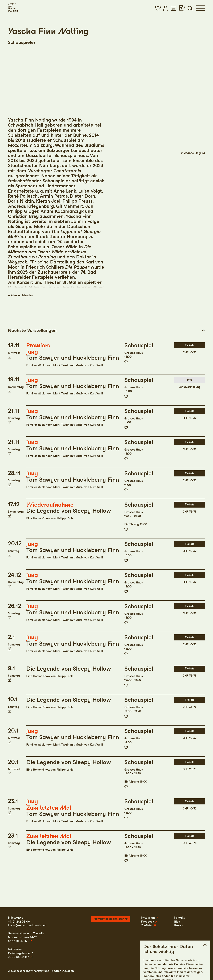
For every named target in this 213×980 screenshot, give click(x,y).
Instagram (148, 918)
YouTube (147, 925)
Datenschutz (174, 971)
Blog (177, 922)
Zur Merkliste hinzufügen (126, 362)
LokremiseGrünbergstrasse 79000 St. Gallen (20, 953)
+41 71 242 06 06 (19, 922)
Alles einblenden (22, 295)
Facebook (148, 922)
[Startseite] (13, 7)
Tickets (190, 345)
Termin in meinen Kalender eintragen (10, 357)
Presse (179, 925)
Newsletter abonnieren (109, 919)
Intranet (200, 971)
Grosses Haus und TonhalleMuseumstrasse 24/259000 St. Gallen (26, 937)
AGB (189, 971)
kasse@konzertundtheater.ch (27, 925)
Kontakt (179, 918)
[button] (158, 8)
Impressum (156, 971)
